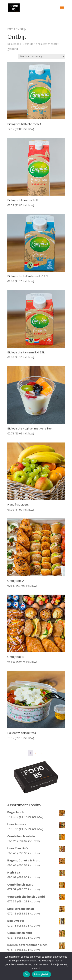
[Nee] (67, 966)
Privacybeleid (42, 974)
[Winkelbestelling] (41, 56)
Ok (26, 974)
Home (11, 29)
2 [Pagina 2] (35, 753)
